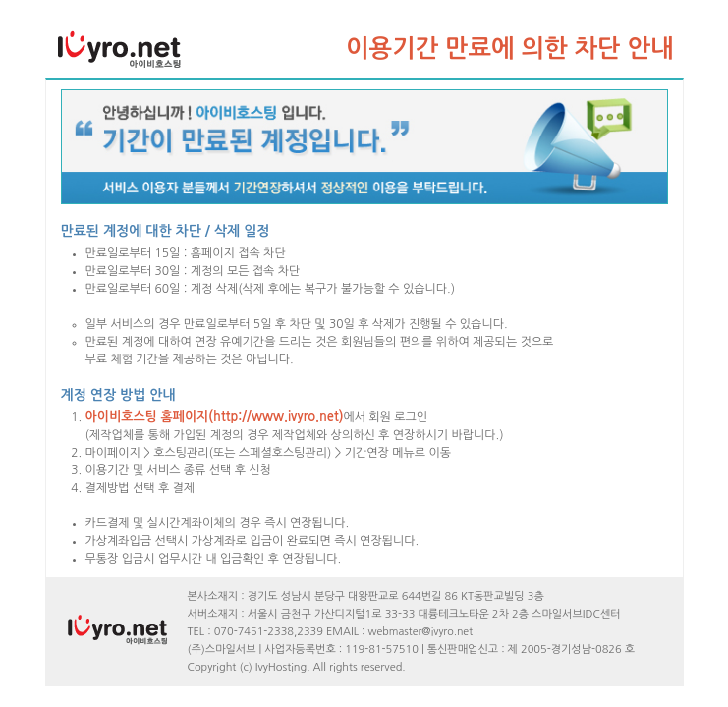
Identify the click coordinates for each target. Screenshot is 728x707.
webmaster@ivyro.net (421, 632)
